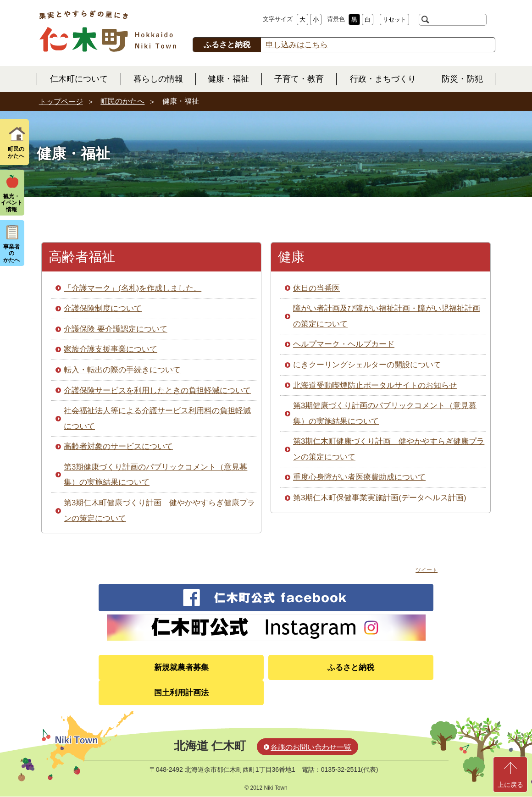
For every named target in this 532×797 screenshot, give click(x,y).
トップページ (61, 102)
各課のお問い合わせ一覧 (311, 747)
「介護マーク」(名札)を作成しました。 (133, 288)
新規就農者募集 (181, 667)
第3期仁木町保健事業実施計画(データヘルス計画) (380, 498)
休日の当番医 (316, 288)
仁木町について (79, 79)
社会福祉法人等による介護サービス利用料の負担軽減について (157, 418)
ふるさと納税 (351, 667)
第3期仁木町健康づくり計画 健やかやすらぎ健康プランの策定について (159, 511)
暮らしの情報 (158, 79)
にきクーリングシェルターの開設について (367, 365)
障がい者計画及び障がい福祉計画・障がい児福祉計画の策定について (387, 316)
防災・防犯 (462, 79)
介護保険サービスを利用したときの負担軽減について (157, 390)
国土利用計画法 (181, 693)
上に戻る (510, 785)
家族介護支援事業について (111, 349)
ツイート (427, 570)
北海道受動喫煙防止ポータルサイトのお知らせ (375, 385)
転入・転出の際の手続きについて (122, 370)
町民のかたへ (122, 101)
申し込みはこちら (297, 45)
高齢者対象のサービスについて (118, 446)
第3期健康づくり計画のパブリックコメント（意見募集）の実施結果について (155, 475)
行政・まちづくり (383, 79)
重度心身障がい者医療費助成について (359, 477)
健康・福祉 (228, 79)
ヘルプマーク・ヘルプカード (344, 344)
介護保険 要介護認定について (116, 329)
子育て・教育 (299, 79)
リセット (394, 19)
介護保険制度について (103, 308)
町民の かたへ (16, 152)
